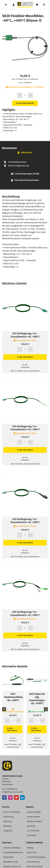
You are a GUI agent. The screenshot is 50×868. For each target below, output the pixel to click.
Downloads (32, 835)
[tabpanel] (25, 164)
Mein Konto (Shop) (35, 866)
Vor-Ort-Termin (33, 831)
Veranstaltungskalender (13, 852)
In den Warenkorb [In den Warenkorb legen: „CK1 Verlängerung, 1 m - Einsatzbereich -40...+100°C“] (25, 357)
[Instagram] (10, 797)
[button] (4, 709)
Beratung (31, 826)
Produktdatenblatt (17, 162)
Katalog (30, 848)
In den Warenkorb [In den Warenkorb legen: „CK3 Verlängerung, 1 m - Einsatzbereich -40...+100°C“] (25, 543)
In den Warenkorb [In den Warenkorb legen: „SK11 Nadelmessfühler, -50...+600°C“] (12, 729)
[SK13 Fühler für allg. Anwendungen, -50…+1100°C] (37, 671)
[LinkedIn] (22, 797)
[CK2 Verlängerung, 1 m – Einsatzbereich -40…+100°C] (25, 380)
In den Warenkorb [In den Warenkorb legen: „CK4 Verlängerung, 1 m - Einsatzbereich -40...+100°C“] (25, 635)
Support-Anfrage (34, 812)
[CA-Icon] (7, 762)
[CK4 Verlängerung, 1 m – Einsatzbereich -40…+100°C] (25, 565)
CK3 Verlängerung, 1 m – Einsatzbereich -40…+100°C (25, 521)
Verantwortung (33, 862)
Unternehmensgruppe (36, 857)
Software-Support (34, 821)
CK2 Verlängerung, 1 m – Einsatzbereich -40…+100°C (25, 428)
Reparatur (7, 826)
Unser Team (32, 852)
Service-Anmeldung (11, 812)
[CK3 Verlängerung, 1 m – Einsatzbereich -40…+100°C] (25, 473)
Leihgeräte (8, 831)
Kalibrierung (8, 817)
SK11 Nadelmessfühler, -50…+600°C (14, 697)
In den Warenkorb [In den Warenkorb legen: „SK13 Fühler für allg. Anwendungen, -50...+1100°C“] (36, 729)
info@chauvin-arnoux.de (13, 792)
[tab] (25, 153)
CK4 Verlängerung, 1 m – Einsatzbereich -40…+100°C (25, 613)
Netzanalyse (8, 857)
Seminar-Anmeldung (12, 848)
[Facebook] (4, 797)
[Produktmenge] (25, 95)
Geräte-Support (33, 817)
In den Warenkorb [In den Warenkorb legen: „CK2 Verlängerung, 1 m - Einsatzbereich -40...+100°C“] (25, 450)
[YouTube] (16, 797)
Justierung (7, 821)
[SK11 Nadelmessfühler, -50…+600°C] (13, 671)
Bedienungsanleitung (19, 166)
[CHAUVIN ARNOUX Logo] (25, 3)
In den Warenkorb (25, 103)
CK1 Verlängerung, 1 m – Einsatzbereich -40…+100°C (25, 335)
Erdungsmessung (10, 862)
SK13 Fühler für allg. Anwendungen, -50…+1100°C (37, 699)
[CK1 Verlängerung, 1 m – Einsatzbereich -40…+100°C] (25, 287)
